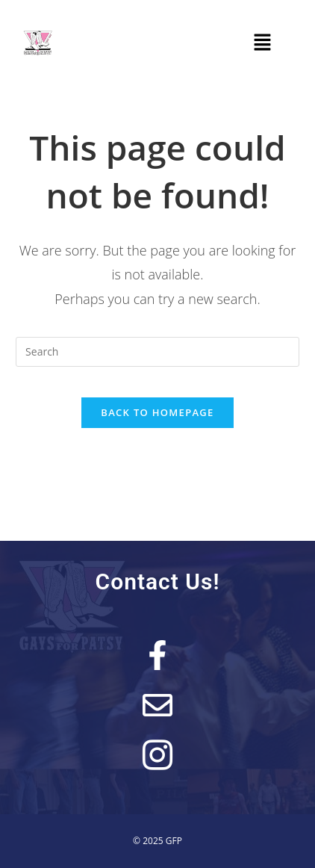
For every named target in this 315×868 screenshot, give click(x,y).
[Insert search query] (157, 352)
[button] (263, 43)
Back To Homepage (157, 412)
